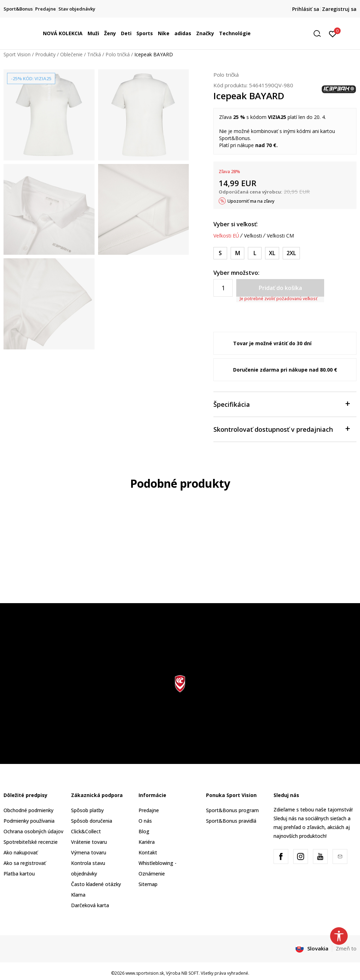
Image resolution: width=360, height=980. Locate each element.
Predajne (149, 810)
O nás (145, 821)
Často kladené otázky (96, 884)
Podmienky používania (29, 821)
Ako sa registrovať (25, 863)
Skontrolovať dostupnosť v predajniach (281, 429)
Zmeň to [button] (346, 948)
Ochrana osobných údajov (33, 831)
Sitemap (148, 884)
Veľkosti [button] (253, 236)
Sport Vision (17, 54)
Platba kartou (19, 874)
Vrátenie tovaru (89, 842)
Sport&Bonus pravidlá (231, 821)
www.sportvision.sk (145, 973)
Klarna (78, 895)
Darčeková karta (90, 905)
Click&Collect (86, 831)
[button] (320, 34)
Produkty (45, 54)
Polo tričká (118, 54)
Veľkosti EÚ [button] (226, 236)
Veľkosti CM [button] (280, 236)
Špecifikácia (281, 404)
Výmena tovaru (89, 852)
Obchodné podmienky (28, 810)
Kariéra (147, 842)
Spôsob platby (87, 810)
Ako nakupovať (21, 852)
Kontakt (148, 852)
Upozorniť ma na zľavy (251, 201)
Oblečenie (71, 54)
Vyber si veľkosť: (236, 224)
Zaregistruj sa (339, 9)
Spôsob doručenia (92, 821)
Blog (144, 831)
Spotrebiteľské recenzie (31, 842)
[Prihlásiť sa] (333, 33)
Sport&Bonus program (232, 810)
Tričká (94, 54)
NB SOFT (190, 973)
